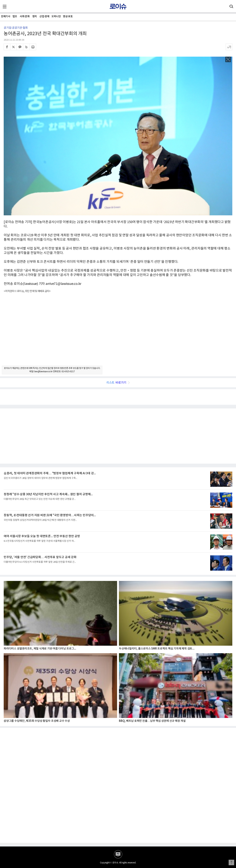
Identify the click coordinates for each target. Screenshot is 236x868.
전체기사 (6, 16)
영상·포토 (68, 16)
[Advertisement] (118, 332)
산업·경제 (44, 16)
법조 (15, 16)
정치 (35, 16)
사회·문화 (25, 16)
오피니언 (56, 16)
